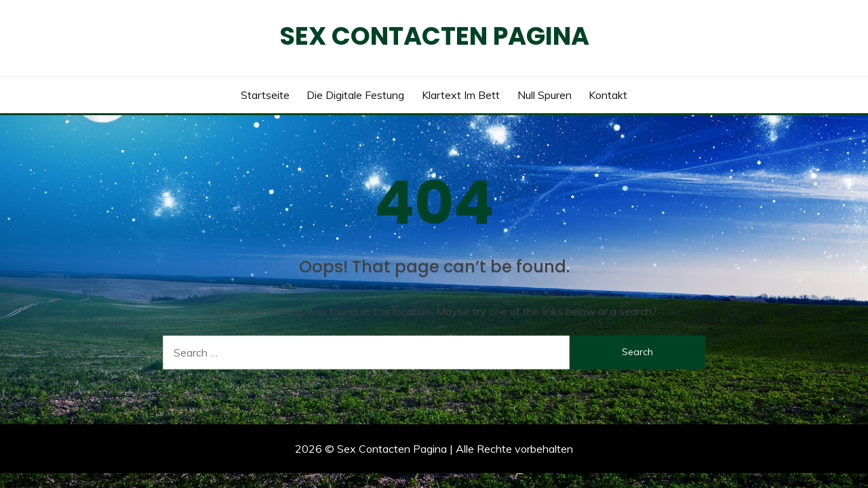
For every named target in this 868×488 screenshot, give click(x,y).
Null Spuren (545, 95)
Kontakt (608, 95)
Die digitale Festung (355, 95)
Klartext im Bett (461, 95)
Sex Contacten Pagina (434, 36)
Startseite (265, 95)
